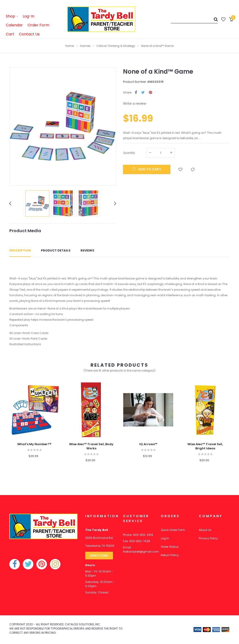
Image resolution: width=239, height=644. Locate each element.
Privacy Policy (208, 538)
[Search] (194, 19)
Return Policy (170, 555)
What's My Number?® (34, 444)
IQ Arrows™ (148, 444)
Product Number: (135, 82)
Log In (165, 538)
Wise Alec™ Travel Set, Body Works (91, 446)
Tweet (143, 93)
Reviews (87, 250)
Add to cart (147, 169)
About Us (205, 530)
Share (136, 93)
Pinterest (151, 93)
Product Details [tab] (56, 250)
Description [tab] (20, 250)
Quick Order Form (173, 530)
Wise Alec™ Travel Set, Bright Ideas (205, 446)
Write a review (135, 103)
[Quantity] (161, 153)
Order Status (170, 547)
